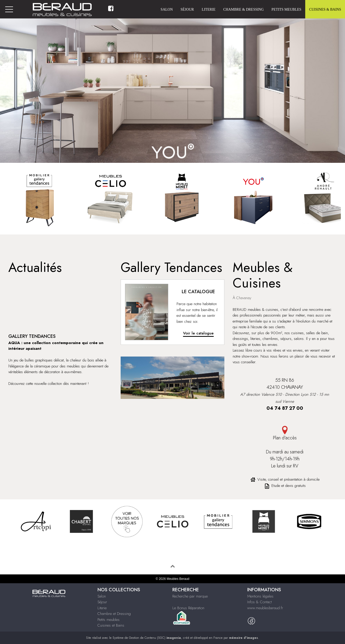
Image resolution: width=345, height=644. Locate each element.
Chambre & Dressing (244, 9)
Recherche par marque (190, 596)
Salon (167, 9)
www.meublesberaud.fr (265, 608)
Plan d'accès (285, 434)
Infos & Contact (259, 602)
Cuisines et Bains (111, 625)
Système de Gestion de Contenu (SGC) (147, 638)
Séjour (187, 9)
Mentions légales (260, 596)
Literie (209, 9)
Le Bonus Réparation (188, 608)
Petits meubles (286, 9)
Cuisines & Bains (325, 9)
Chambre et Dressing (114, 614)
